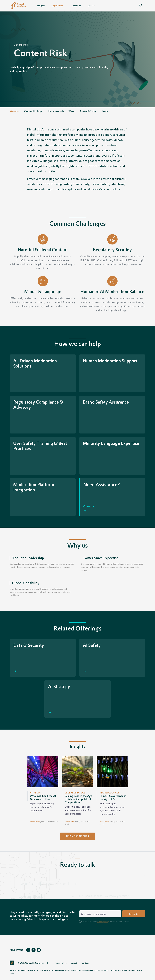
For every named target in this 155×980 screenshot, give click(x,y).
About (74, 963)
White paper (104, 822)
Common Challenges (34, 111)
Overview (15, 111)
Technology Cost (110, 793)
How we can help (56, 111)
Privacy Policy (103, 922)
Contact (85, 963)
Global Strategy (75, 793)
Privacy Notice (60, 963)
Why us (72, 111)
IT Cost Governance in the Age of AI (113, 797)
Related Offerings (89, 111)
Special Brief (35, 822)
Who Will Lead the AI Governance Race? (43, 797)
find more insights (77, 836)
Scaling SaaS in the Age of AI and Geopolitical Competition (78, 799)
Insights (106, 111)
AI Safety (35, 793)
